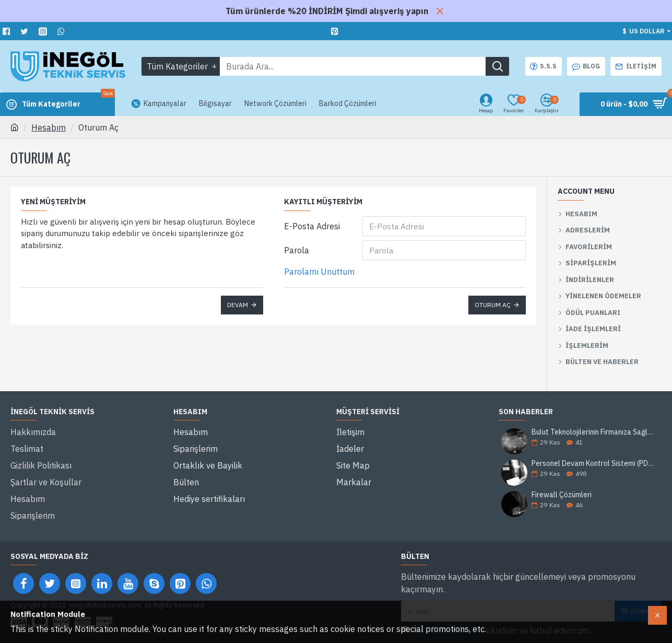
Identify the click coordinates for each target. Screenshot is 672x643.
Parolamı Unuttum (319, 272)
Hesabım (49, 127)
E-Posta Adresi (312, 226)
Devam (238, 305)
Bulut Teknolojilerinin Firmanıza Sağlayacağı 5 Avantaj (593, 432)
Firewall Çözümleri (562, 495)
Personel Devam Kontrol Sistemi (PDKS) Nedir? (593, 464)
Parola (297, 250)
